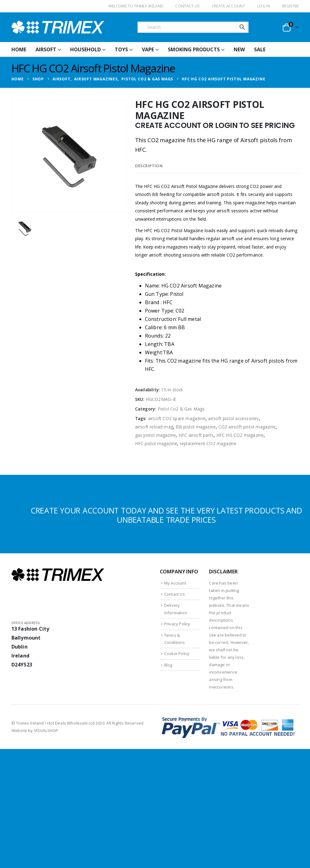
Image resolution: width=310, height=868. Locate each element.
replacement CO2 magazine (208, 443)
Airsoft (46, 49)
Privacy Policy (177, 624)
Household (85, 49)
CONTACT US (187, 6)
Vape (148, 49)
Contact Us (174, 594)
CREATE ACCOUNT (228, 6)
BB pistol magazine (196, 427)
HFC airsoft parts (196, 435)
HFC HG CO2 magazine (240, 435)
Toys (121, 49)
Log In (264, 6)
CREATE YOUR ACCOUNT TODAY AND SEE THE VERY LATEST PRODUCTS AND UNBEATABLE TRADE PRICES (166, 515)
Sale (260, 49)
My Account (175, 583)
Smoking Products (194, 49)
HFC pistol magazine (156, 443)
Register (290, 6)
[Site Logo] (58, 27)
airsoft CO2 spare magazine (177, 418)
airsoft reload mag (154, 427)
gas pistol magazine (156, 435)
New (239, 49)
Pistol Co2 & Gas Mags (181, 409)
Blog (168, 665)
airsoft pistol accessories (233, 418)
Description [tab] (149, 166)
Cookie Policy (177, 653)
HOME (19, 49)
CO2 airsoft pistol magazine (247, 427)
